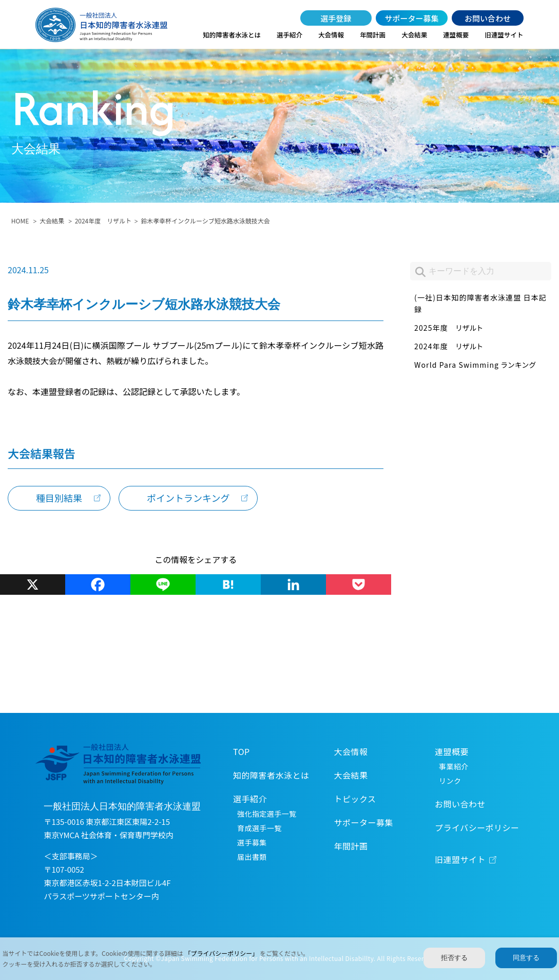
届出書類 (252, 857)
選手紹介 (290, 35)
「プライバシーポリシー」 (222, 953)
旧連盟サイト (504, 35)
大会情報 (331, 35)
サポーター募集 (412, 18)
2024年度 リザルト (103, 221)
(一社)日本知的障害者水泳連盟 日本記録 (480, 304)
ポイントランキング (188, 498)
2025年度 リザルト (449, 328)
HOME (20, 221)
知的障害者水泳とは (232, 35)
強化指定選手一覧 (267, 814)
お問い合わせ (488, 18)
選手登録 (336, 18)
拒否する (454, 958)
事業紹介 (454, 766)
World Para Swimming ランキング (475, 365)
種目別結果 (59, 498)
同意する (526, 958)
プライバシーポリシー (477, 827)
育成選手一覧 (259, 828)
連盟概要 (456, 35)
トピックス (355, 799)
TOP (242, 751)
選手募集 (252, 842)
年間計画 (373, 35)
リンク (450, 781)
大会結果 (414, 35)
